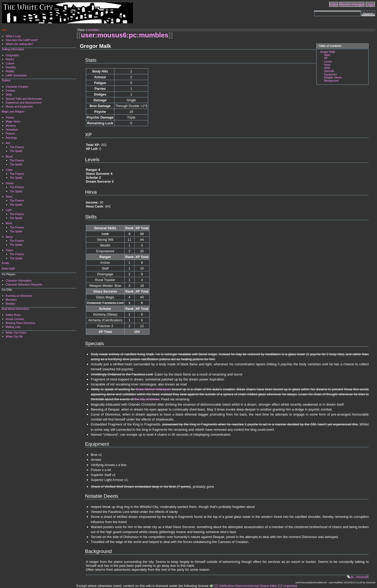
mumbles (93, 30)
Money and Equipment (19, 107)
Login (370, 4)
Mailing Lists (13, 327)
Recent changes (352, 4)
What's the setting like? (20, 44)
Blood (9, 157)
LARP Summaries (16, 75)
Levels (328, 62)
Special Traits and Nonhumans (24, 99)
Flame (9, 250)
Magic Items (13, 122)
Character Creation (17, 87)
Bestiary (11, 304)
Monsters (11, 300)
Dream (10, 183)
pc (352, 577)
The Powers (17, 147)
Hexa (327, 65)
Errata (5, 263)
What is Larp (13, 36)
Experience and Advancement (24, 103)
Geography (12, 55)
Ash (8, 143)
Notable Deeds (333, 78)
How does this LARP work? (22, 40)
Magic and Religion (13, 112)
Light (9, 210)
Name (9, 237)
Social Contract (15, 319)
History (10, 59)
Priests (10, 118)
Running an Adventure (19, 296)
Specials (329, 71)
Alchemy (11, 126)
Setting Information (13, 49)
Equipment (331, 74)
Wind (9, 223)
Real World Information (15, 309)
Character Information (19, 281)
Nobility (10, 71)
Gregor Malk (328, 52)
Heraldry (11, 67)
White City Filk (14, 337)
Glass (9, 197)
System (6, 80)
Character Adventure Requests (24, 285)
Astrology (11, 138)
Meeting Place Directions (21, 323)
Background (331, 81)
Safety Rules (13, 315)
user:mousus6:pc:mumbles (125, 35)
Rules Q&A (8, 269)
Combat (10, 91)
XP (326, 58)
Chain (9, 170)
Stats (327, 55)
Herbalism (12, 130)
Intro (4, 30)
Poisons (10, 134)
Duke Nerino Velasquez (153, 389)
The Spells (16, 151)
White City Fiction (16, 333)
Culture (10, 63)
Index (334, 4)
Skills (327, 68)
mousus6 (362, 577)
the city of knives (147, 399)
